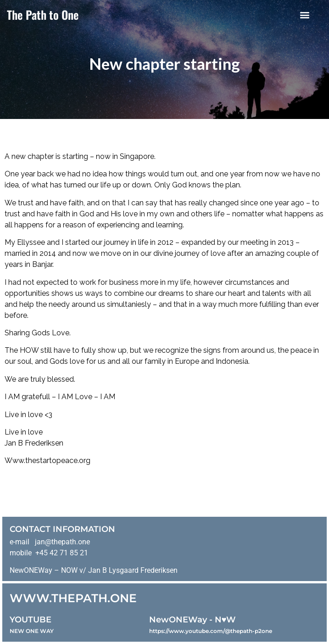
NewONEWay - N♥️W (193, 620)
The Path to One (43, 14)
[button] (305, 14)
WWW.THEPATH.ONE (73, 598)
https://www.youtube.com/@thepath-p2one (211, 631)
